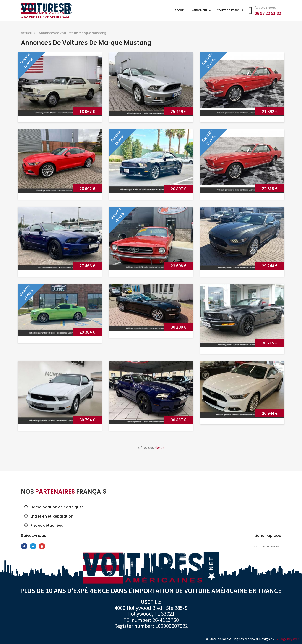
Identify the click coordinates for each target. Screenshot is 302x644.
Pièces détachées (47, 526)
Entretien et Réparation (52, 516)
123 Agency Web (287, 639)
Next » (159, 447)
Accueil (180, 10)
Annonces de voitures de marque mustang (73, 33)
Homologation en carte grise (57, 507)
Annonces (201, 10)
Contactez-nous (230, 10)
